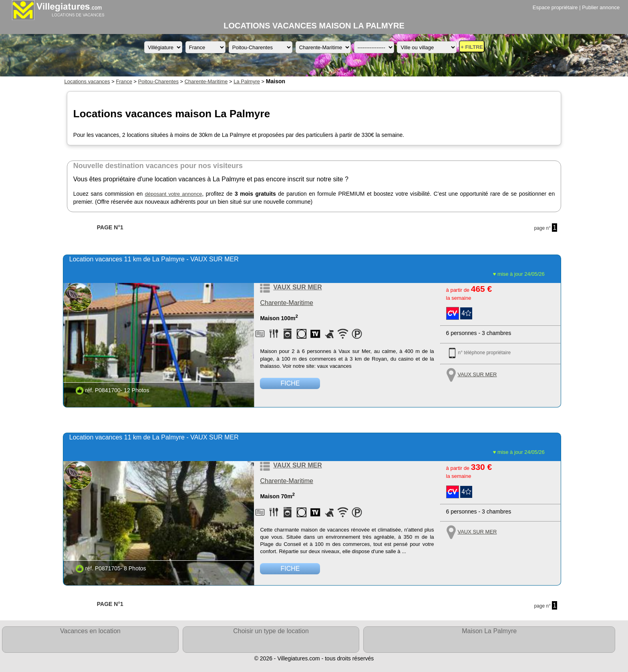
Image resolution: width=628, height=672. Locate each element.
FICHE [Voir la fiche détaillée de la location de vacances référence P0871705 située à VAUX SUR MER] (290, 569)
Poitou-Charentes (158, 81)
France (124, 81)
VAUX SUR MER (298, 287)
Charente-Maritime (206, 81)
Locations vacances (87, 81)
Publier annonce (601, 7)
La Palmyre (247, 81)
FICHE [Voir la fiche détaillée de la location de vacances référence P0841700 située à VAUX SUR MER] (290, 383)
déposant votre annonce (174, 194)
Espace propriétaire (555, 7)
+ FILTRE (472, 47)
